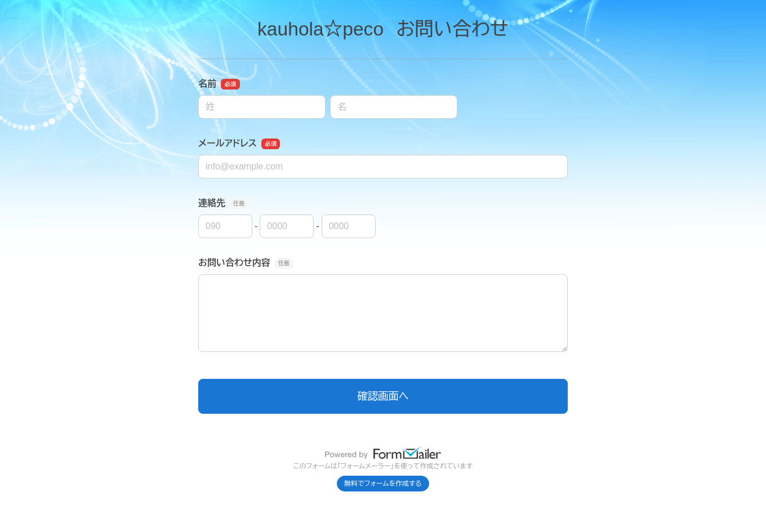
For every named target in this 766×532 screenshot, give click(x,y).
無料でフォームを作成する (383, 484)
